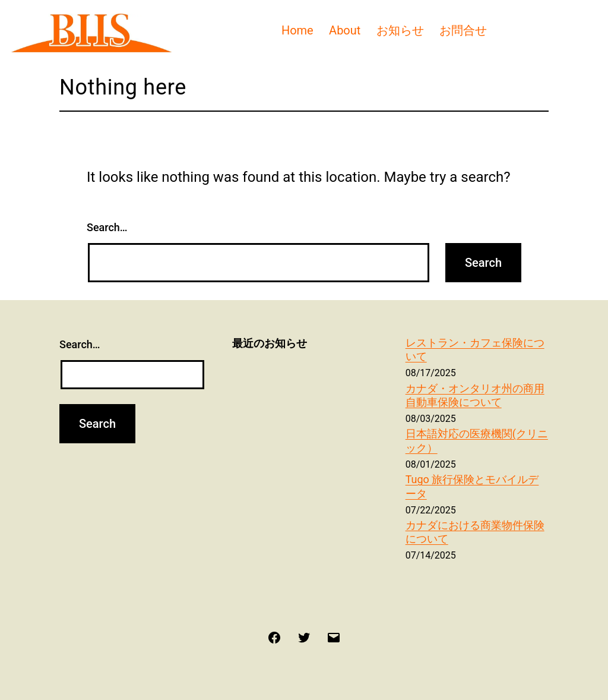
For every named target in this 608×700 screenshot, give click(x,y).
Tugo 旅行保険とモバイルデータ (472, 486)
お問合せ (463, 30)
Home (297, 30)
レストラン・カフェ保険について (475, 349)
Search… (107, 227)
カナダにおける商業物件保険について (475, 532)
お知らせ (400, 30)
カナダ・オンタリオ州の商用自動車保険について (475, 395)
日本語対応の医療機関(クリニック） (477, 440)
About (345, 30)
